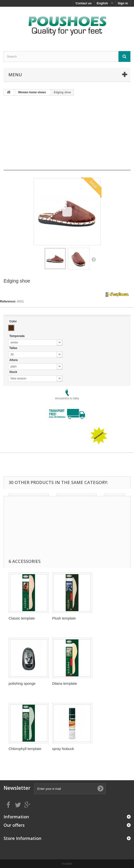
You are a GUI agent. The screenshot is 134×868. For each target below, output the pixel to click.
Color (13, 321)
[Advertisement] (69, 134)
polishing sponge (22, 683)
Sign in (123, 3)
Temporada (17, 336)
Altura (14, 360)
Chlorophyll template (25, 749)
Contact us (84, 3)
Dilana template (64, 683)
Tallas (14, 348)
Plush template (64, 618)
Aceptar (67, 864)
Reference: (8, 301)
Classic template (22, 618)
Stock (14, 372)
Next (94, 259)
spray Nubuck (63, 749)
